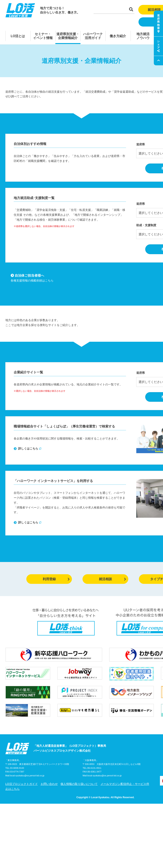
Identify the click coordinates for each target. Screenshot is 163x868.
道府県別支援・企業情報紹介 (68, 36)
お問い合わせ (49, 784)
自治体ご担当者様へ (27, 275)
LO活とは (18, 36)
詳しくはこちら (26, 448)
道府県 (141, 144)
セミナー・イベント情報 (43, 36)
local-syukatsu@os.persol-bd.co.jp (27, 776)
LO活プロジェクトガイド (22, 784)
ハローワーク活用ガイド (93, 36)
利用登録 (56, 579)
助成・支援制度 (146, 225)
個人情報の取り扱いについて (79, 784)
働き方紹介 (118, 36)
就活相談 (112, 579)
